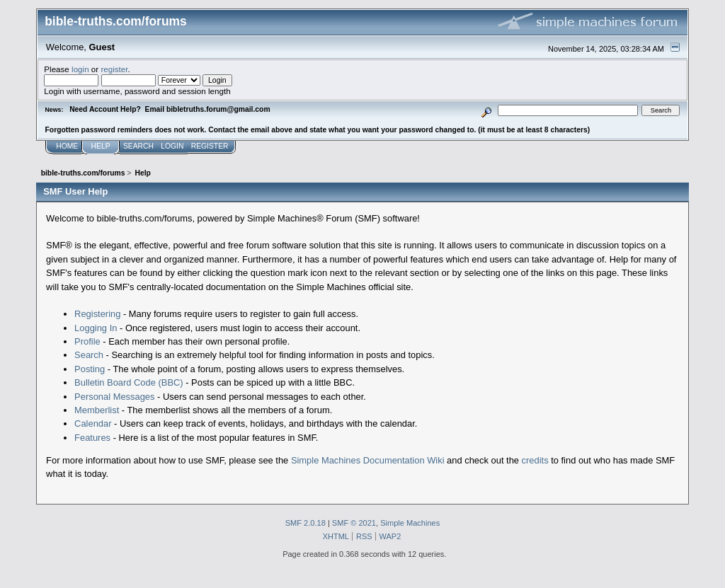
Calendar (93, 423)
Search (89, 355)
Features (92, 438)
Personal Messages (114, 397)
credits (535, 460)
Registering (97, 314)
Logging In (96, 328)
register (114, 69)
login (80, 69)
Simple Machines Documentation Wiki (368, 460)
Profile (87, 341)
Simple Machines (410, 523)
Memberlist (97, 410)
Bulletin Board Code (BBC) (129, 382)
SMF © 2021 (354, 523)
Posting (90, 369)
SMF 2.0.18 (306, 523)
